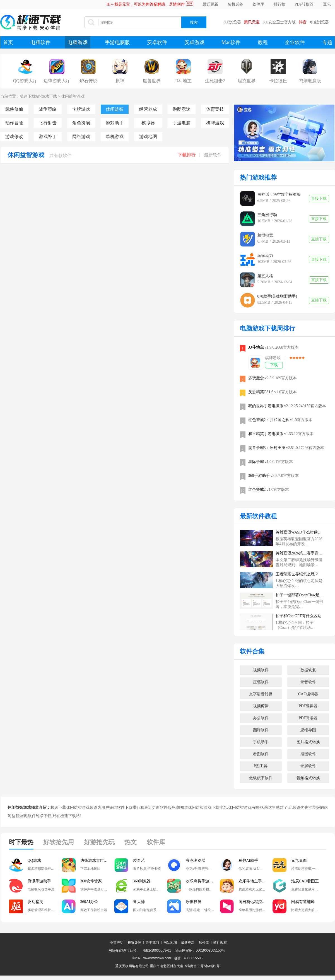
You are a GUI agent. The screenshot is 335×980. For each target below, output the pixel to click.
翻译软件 (261, 730)
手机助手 (261, 742)
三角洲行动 (267, 215)
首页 (8, 42)
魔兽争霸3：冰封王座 (267, 448)
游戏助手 (115, 123)
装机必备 (235, 4)
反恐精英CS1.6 (261, 392)
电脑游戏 (78, 42)
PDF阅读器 (308, 718)
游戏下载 (49, 96)
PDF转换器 (304, 4)
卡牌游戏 (81, 109)
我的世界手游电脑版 (266, 406)
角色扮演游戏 (81, 123)
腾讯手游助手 (39, 881)
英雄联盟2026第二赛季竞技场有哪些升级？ (300, 553)
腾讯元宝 (252, 22)
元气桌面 (299, 860)
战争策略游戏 (48, 109)
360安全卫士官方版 (279, 22)
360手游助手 (259, 476)
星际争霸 (256, 462)
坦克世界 (247, 81)
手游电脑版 (117, 42)
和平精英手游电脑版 (266, 434)
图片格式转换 (308, 742)
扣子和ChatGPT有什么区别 (299, 616)
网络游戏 (81, 137)
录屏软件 (308, 766)
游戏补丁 (48, 137)
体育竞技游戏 (215, 109)
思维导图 (308, 730)
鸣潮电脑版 (310, 81)
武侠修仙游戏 (14, 109)
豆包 (327, 4)
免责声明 (117, 943)
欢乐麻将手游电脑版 (203, 881)
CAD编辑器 (308, 694)
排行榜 (279, 4)
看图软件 (261, 754)
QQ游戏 (34, 860)
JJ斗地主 (183, 81)
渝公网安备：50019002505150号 (200, 950)
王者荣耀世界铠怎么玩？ (297, 574)
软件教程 (220, 943)
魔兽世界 (152, 81)
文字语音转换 (261, 694)
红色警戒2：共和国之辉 (269, 420)
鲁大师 (139, 902)
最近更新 (210, 4)
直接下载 (319, 198)
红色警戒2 (257, 490)
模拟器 (148, 123)
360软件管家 (91, 881)
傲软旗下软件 (261, 778)
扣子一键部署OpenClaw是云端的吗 (300, 595)
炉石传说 (88, 81)
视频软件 (261, 670)
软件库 (258, 4)
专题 (327, 42)
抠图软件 (308, 754)
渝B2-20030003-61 (157, 950)
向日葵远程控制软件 (256, 902)
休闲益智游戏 (73, 96)
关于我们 (152, 943)
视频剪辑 (261, 706)
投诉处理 (134, 943)
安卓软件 (157, 42)
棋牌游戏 (215, 123)
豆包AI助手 (248, 860)
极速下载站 (30, 96)
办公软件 (261, 718)
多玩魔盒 (256, 378)
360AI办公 (89, 902)
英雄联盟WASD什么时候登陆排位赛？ (300, 532)
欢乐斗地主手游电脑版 (256, 881)
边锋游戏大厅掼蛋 (96, 860)
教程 (263, 42)
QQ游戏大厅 (25, 81)
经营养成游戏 (148, 109)
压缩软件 (261, 682)
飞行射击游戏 (48, 123)
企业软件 (295, 42)
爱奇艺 (139, 860)
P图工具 (261, 766)
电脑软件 (40, 42)
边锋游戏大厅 (57, 81)
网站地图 (170, 943)
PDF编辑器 (308, 706)
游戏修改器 (14, 137)
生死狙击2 (215, 81)
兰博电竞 (265, 235)
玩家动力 (265, 256)
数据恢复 (308, 670)
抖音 (303, 22)
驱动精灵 (35, 902)
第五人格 (265, 276)
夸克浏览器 (319, 22)
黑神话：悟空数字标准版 (279, 195)
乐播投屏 (194, 902)
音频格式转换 (308, 778)
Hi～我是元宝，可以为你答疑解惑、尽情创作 (146, 4)
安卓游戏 (194, 42)
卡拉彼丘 (278, 81)
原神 (120, 81)
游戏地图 (148, 137)
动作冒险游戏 (14, 123)
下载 (274, 365)
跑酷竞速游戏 (182, 109)
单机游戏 (115, 137)
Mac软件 (231, 42)
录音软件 (308, 682)
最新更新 (188, 943)
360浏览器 (232, 22)
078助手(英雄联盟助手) (277, 296)
